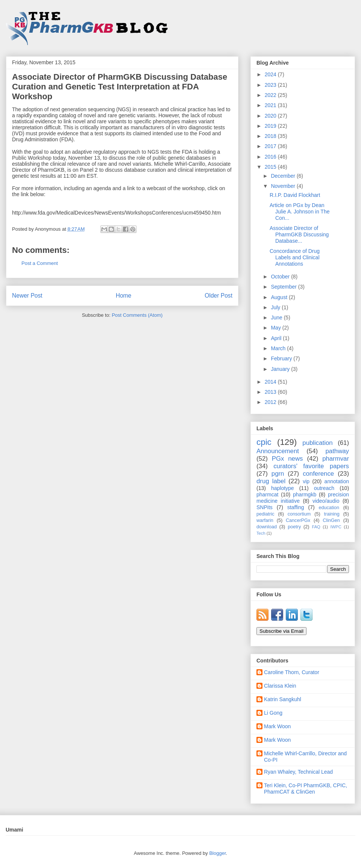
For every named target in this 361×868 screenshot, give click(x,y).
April (277, 338)
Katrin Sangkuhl (283, 699)
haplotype (283, 488)
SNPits (265, 507)
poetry (294, 527)
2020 (271, 116)
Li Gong (273, 713)
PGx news (287, 459)
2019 (271, 126)
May (276, 328)
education (329, 508)
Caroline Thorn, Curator (292, 672)
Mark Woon (277, 726)
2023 (271, 85)
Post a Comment (40, 263)
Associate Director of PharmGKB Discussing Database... (299, 234)
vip (306, 481)
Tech (261, 533)
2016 (271, 157)
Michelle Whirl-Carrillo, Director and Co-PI (305, 757)
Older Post (218, 296)
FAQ (316, 527)
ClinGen (331, 520)
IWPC (336, 527)
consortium (299, 514)
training (331, 514)
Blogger (217, 853)
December (284, 176)
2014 (271, 382)
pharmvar (336, 459)
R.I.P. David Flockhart (295, 195)
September (284, 287)
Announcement (278, 451)
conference (318, 474)
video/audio (326, 501)
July (276, 307)
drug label (271, 481)
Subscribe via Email (281, 631)
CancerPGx (298, 520)
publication (317, 443)
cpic (264, 442)
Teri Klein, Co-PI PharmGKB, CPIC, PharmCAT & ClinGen (306, 789)
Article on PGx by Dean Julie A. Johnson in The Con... (300, 212)
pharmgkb (305, 494)
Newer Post (27, 296)
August (280, 297)
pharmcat (267, 494)
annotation (337, 481)
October (281, 277)
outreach (324, 488)
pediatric (265, 514)
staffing (296, 507)
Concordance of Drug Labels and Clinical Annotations (295, 257)
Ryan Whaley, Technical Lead (298, 772)
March (279, 348)
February (282, 358)
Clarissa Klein (280, 686)
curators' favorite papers (311, 466)
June (277, 318)
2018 (271, 136)
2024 (271, 74)
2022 (271, 95)
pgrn (278, 474)
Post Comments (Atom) (137, 315)
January (281, 369)
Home (124, 296)
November (284, 186)
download (267, 527)
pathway (337, 451)
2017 (271, 146)
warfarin (265, 520)
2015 (271, 167)
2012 (271, 402)
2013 (271, 392)
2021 (271, 105)
